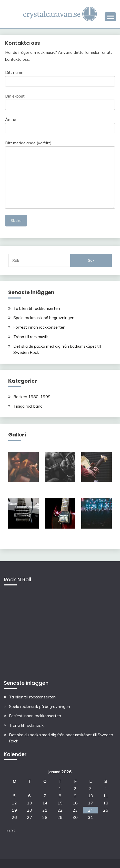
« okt (11, 830)
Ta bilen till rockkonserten (37, 308)
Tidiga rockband (28, 406)
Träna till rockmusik (31, 337)
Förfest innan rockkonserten (39, 327)
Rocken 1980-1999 (32, 397)
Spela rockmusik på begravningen (44, 318)
